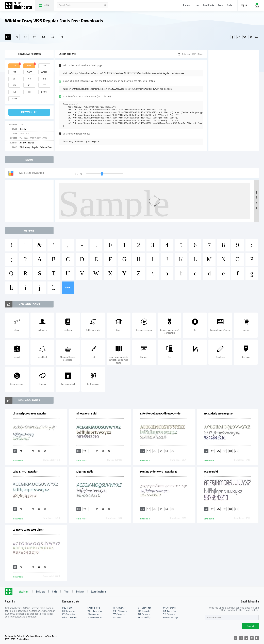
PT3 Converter (69, 614)
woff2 (44, 72)
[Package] (44, 37)
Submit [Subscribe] (250, 626)
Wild (22, 147)
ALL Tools (117, 618)
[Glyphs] (35, 37)
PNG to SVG (67, 608)
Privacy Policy (144, 618)
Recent (187, 6)
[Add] (8, 37)
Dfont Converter (70, 618)
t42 (14, 92)
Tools (230, 6)
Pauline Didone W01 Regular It (159, 472)
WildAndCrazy (47, 147)
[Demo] (26, 37)
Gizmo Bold (211, 472)
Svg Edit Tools (94, 608)
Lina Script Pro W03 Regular (30, 414)
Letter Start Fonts (99, 592)
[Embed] (39, 451)
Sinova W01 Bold (87, 414)
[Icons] (52, 37)
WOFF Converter (95, 611)
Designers (40, 592)
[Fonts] (61, 37)
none (14, 99)
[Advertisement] (234, 101)
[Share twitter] (245, 37)
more (68, 288)
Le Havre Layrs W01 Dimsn (28, 530)
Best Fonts (209, 6)
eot (14, 72)
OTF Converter (144, 608)
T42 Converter (144, 614)
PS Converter (93, 614)
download (29, 112)
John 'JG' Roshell (27, 143)
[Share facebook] (233, 37)
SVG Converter (170, 608)
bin (44, 79)
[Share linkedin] (257, 37)
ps (29, 85)
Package (80, 592)
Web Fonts (24, 592)
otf (14, 79)
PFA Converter (144, 611)
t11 (29, 92)
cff (44, 85)
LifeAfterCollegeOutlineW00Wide (160, 414)
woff (29, 72)
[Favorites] (17, 37)
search (105, 5)
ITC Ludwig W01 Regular (219, 414)
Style (55, 592)
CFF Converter (119, 614)
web (29, 66)
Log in (244, 5)
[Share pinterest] (251, 37)
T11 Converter (169, 614)
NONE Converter (95, 618)
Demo (220, 6)
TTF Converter (119, 608)
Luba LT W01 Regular (25, 472)
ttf (14, 66)
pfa (29, 79)
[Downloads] (27, 451)
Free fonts (20, 6)
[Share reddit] (239, 37)
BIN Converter (170, 611)
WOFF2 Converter (121, 611)
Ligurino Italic (85, 472)
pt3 (14, 85)
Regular (23, 129)
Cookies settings (171, 618)
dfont (44, 92)
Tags (67, 592)
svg (44, 66)
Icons (197, 6)
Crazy (28, 147)
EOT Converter (69, 611)
